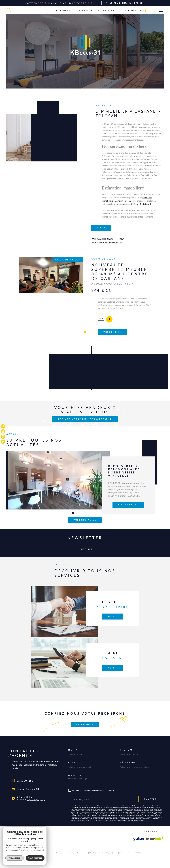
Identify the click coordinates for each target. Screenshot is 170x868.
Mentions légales (105, 844)
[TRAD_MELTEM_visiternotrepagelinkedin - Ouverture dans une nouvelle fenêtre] (3, 442)
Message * (76, 767)
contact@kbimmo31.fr (29, 780)
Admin (116, 844)
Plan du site (93, 844)
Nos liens (123, 844)
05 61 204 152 (25, 772)
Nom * (73, 741)
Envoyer (150, 791)
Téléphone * (130, 754)
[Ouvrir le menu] (161, 10)
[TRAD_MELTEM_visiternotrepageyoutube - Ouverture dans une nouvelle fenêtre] (3, 431)
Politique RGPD (133, 844)
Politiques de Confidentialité (104, 812)
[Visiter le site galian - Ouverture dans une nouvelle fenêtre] (139, 830)
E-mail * (75, 754)
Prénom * (127, 741)
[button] (81, 323)
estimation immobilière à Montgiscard (133, 210)
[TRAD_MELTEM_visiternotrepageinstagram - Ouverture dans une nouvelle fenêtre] (3, 437)
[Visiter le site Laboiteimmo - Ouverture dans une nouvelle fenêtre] (16, 844)
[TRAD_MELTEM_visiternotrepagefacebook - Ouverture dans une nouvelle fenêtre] (3, 426)
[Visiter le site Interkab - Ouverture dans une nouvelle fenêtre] (155, 830)
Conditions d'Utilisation (124, 812)
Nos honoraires (82, 844)
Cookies (143, 844)
